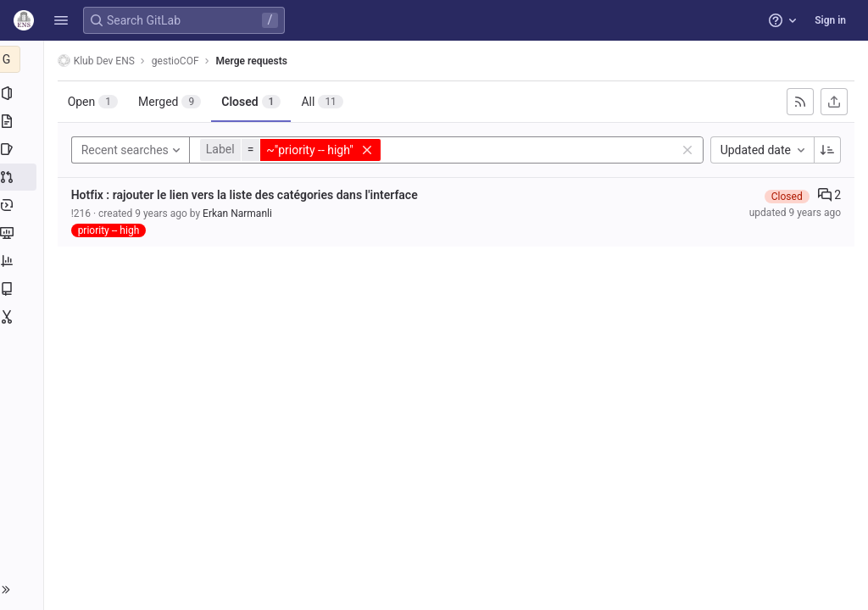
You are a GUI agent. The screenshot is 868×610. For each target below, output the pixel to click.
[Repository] (23, 121)
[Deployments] (23, 205)
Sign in (830, 20)
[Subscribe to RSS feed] (800, 102)
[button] (61, 20)
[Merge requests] (23, 177)
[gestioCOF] (24, 59)
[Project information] (23, 93)
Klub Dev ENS (100, 61)
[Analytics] (23, 261)
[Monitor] (23, 233)
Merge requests (255, 61)
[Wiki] (23, 289)
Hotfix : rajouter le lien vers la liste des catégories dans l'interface (248, 195)
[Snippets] (23, 317)
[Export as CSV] (834, 102)
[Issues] (23, 149)
